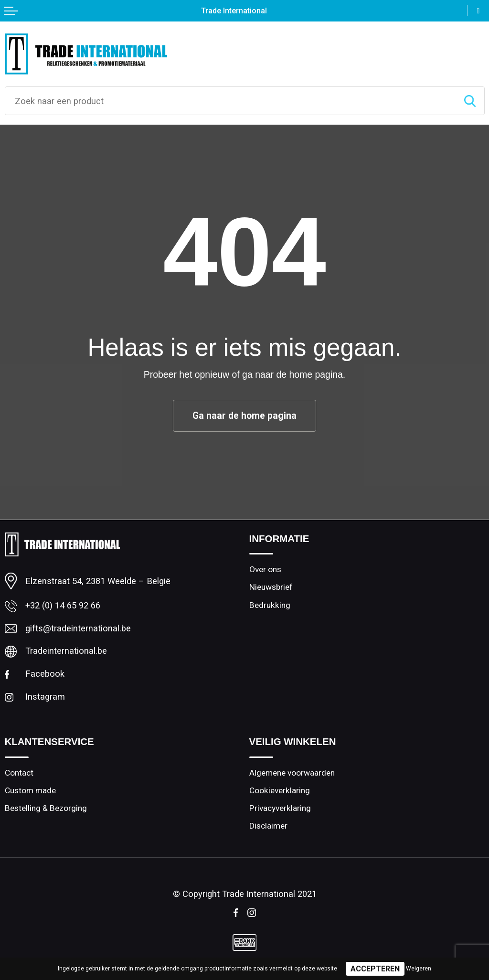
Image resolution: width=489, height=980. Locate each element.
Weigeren (419, 969)
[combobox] (230, 101)
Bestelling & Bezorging (46, 808)
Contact (19, 773)
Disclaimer (268, 826)
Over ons (265, 569)
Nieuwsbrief (271, 587)
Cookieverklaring (280, 790)
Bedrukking (270, 605)
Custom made (30, 790)
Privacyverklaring (280, 808)
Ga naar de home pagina (244, 416)
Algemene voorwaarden (292, 773)
